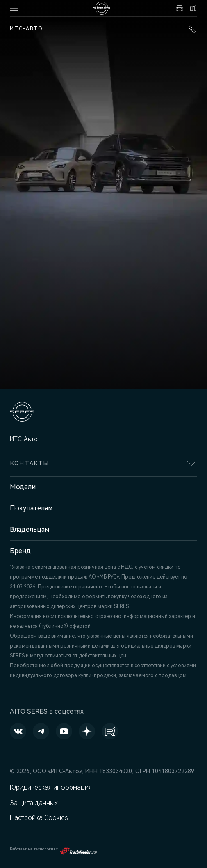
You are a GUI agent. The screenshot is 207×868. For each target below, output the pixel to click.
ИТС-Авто (26, 29)
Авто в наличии (180, 8)
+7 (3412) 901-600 (192, 29)
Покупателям (31, 508)
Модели (23, 487)
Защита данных (34, 803)
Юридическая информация (51, 787)
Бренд (20, 551)
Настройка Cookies (39, 818)
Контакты (193, 8)
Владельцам (30, 529)
